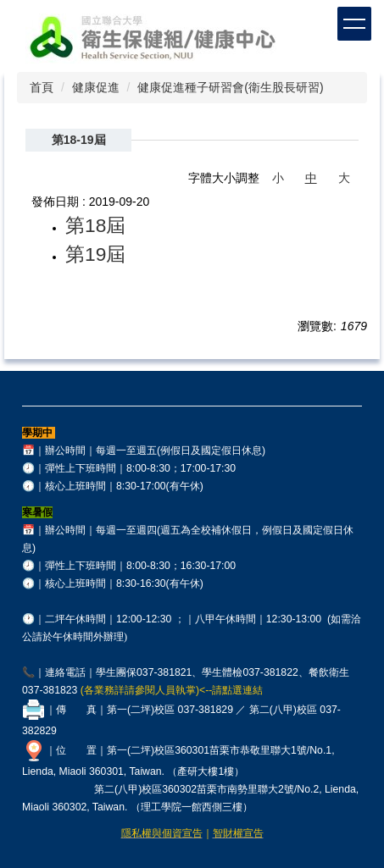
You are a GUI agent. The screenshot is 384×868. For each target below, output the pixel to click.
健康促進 (96, 87)
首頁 (42, 87)
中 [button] (311, 178)
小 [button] (278, 178)
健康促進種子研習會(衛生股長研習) (230, 87)
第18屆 (95, 225)
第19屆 (95, 254)
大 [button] (344, 178)
